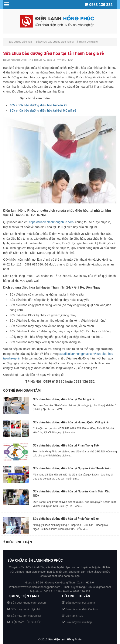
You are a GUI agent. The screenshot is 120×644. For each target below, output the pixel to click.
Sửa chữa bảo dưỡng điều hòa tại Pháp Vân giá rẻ (66, 519)
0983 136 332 (101, 5)
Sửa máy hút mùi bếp (79, 622)
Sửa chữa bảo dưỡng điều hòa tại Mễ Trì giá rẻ (64, 399)
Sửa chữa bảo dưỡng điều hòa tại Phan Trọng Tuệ (66, 445)
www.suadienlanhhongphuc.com (40, 587)
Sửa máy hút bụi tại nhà (80, 603)
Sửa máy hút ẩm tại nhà (26, 609)
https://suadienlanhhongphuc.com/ (52, 222)
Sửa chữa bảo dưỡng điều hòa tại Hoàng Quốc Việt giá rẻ (71, 422)
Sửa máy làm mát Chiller (26, 616)
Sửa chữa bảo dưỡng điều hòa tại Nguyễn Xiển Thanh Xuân (72, 468)
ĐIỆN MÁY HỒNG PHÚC (26, 622)
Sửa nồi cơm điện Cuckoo (81, 609)
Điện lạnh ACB (74, 616)
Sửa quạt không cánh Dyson (28, 603)
